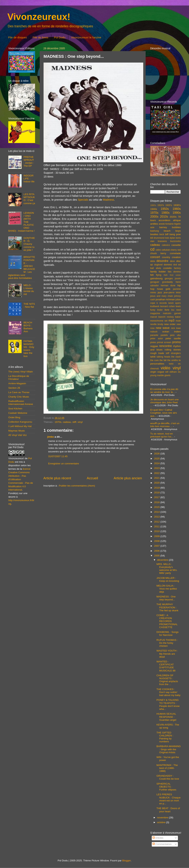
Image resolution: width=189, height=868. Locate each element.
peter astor (157, 338)
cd (152, 249)
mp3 (171, 320)
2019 (157, 488)
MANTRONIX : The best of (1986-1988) (167, 768)
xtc (179, 372)
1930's (177, 205)
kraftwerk (155, 306)
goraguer (155, 282)
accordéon (164, 220)
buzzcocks (175, 241)
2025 (157, 459)
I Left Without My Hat (20, 426)
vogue (161, 372)
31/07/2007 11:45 (58, 456)
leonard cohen (167, 306)
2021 (157, 478)
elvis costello (164, 268)
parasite (154, 335)
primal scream (164, 342)
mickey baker (174, 317)
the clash (176, 357)
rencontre (165, 346)
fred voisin (175, 275)
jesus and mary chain (162, 296)
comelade (175, 253)
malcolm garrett (172, 313)
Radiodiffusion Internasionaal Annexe (21, 403)
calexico (166, 245)
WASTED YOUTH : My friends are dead (167, 654)
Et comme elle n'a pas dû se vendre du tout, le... (164, 391)
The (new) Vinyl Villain (21, 372)
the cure (154, 360)
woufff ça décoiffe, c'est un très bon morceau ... (165, 425)
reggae (154, 346)
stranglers (176, 353)
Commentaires (162, 844)
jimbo (51, 437)
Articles (158, 838)
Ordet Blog (14, 417)
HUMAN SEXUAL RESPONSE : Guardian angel (166, 717)
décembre (163, 560)
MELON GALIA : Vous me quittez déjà (167, 589)
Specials (83, 200)
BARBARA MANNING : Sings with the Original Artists (169, 749)
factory (177, 268)
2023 (157, 468)
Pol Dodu (60, 37)
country (166, 257)
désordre (162, 261)
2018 (157, 493)
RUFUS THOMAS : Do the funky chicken (167, 643)
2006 (157, 551)
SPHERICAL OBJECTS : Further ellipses (166, 787)
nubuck (154, 332)
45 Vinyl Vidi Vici (17, 435)
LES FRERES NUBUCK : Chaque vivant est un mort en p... (169, 799)
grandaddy (167, 282)
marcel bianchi (158, 317)
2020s (173, 217)
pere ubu (175, 335)
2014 (157, 512)
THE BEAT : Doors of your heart (168, 810)
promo (176, 342)
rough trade (157, 353)
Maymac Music (17, 431)
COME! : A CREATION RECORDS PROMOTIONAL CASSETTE (167, 621)
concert (155, 257)
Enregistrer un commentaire (64, 464)
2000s (154, 216)
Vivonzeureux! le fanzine (86, 37)
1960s (177, 209)
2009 (157, 536)
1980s (165, 213)
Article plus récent (57, 478)
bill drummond (157, 238)
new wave (163, 328)
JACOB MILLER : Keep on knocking (168, 579)
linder (160, 310)
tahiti (153, 357)
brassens (162, 241)
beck (162, 234)
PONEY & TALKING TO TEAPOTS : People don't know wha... (168, 704)
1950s (165, 209)
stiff (74, 422)
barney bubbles (170, 227)
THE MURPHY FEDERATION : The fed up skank (167, 607)
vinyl (80, 422)
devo (172, 261)
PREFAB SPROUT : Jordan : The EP (29, 161)
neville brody (157, 324)
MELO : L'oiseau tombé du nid (29, 290)
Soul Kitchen (15, 409)
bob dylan (170, 238)
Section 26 (14, 388)
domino (168, 265)
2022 (157, 473)
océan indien (171, 332)
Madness (109, 200)
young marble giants (160, 375)
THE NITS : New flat (29, 305)
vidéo (166, 368)
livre (167, 310)
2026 (157, 454)
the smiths (173, 360)
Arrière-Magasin (17, 383)
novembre (163, 818)
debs (153, 261)
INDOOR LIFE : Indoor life (29, 179)
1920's (169, 205)
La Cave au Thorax (19, 392)
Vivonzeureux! (39, 17)
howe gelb (164, 289)
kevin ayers (175, 303)
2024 (157, 463)
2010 (157, 531)
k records (162, 303)
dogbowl (158, 265)
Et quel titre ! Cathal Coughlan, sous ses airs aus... (164, 413)
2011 (157, 526)
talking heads (164, 357)
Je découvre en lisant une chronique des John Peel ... (164, 402)
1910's (161, 205)
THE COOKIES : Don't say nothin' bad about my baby (169, 692)
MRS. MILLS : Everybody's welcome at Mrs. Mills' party (167, 569)
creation (176, 257)
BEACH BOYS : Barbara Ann (28, 327)
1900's (153, 205)
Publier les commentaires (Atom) (77, 486)
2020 (157, 483)
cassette (176, 245)
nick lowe (176, 328)
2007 (157, 546)
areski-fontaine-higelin (170, 224)
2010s (164, 216)
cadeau (67, 422)
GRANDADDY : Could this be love (168, 777)
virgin (153, 372)
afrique (177, 220)
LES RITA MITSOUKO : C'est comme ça (29, 199)
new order (170, 324)
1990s (177, 213)
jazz (160, 292)
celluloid (166, 250)
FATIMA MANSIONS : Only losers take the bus (29, 349)
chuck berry (158, 253)
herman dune (168, 286)
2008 (157, 541)
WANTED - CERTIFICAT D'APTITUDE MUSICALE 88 (166, 666)
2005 (157, 556)
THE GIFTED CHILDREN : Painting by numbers (165, 737)
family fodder (158, 272)
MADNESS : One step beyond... (166, 598)
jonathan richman (165, 299)
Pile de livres (40, 37)
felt (152, 275)
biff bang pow (173, 234)
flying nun (162, 275)
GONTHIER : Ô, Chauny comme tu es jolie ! (29, 244)
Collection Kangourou (20, 422)
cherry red (176, 250)
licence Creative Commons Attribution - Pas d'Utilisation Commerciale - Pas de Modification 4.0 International (21, 479)
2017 (157, 497)
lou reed (176, 310)
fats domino (174, 272)
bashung (155, 231)
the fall (163, 360)
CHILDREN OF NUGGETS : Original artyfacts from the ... (167, 680)
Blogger (126, 861)
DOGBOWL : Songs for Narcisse (168, 634)
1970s (58, 422)
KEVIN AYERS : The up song (168, 726)
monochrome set (159, 321)
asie (152, 227)
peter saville (173, 338)
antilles (154, 224)
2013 (157, 517)
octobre (162, 822)
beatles (154, 234)
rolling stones (173, 350)
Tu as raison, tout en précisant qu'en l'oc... (162, 435)
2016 (157, 502)
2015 (157, 507)
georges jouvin (173, 279)
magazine (155, 313)
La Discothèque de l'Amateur (19, 378)
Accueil (92, 478)
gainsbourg (156, 278)
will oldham (171, 372)
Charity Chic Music (19, 397)
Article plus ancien (128, 478)
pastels (164, 335)
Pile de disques (18, 37)
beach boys (172, 231)
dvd (175, 265)
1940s (154, 209)
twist (171, 364)
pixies (153, 342)
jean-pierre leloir (172, 293)
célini (158, 250)
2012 (157, 522)
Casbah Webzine (18, 413)
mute (178, 321)
